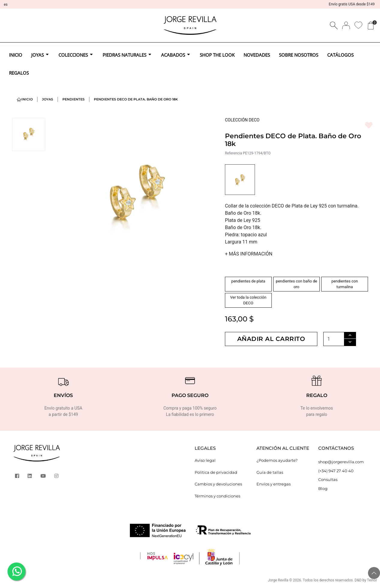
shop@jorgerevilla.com (341, 462)
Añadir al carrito (271, 339)
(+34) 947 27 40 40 (336, 471)
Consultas (328, 479)
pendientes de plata (248, 281)
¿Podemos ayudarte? (277, 460)
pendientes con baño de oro (296, 284)
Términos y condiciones (217, 496)
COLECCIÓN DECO (242, 120)
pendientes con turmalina (345, 284)
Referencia (233, 153)
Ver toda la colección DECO (248, 300)
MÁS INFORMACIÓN (249, 254)
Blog (323, 488)
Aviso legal (205, 460)
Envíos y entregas (274, 484)
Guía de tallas (270, 472)
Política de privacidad (216, 472)
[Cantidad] (334, 339)
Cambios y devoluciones (218, 484)
